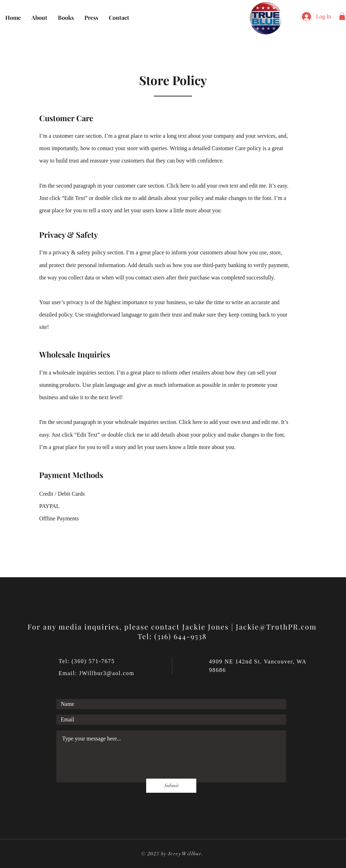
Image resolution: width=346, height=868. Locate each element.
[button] (342, 16)
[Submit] (171, 786)
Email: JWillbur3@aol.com (96, 673)
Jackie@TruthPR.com (276, 627)
